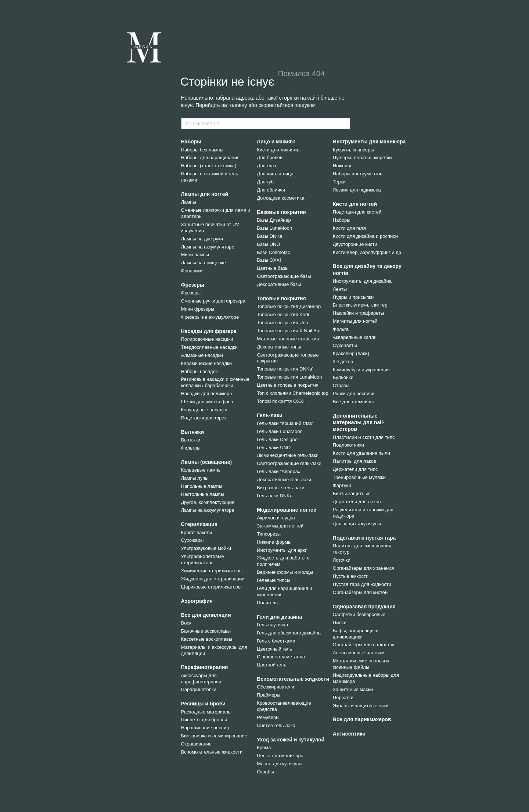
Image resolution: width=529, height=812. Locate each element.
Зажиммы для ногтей (280, 526)
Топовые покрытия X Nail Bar (289, 331)
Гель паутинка (272, 625)
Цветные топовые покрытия (288, 385)
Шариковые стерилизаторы (211, 587)
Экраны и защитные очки (361, 706)
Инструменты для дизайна (362, 281)
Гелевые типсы (274, 580)
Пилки (340, 623)
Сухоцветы (345, 345)
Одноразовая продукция (364, 607)
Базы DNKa (269, 236)
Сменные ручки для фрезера (213, 301)
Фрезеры (193, 285)
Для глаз (266, 166)
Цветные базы (273, 268)
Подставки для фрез (204, 418)
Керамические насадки (206, 363)
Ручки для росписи (354, 394)
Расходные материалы (206, 712)
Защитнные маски (353, 689)
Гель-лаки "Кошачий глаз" (285, 423)
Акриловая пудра (276, 518)
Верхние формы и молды (285, 572)
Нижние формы (274, 542)
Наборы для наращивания (210, 158)
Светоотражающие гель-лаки (289, 463)
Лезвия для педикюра (357, 190)
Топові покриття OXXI (281, 401)
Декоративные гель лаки (284, 480)
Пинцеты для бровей (204, 720)
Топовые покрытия (281, 298)
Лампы (189, 202)
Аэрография (197, 601)
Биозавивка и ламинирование (214, 736)
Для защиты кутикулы (357, 524)
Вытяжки (193, 432)
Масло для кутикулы (280, 764)
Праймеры (269, 695)
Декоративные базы (279, 284)
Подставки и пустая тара (364, 538)
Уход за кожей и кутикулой (291, 740)
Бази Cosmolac (273, 252)
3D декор (343, 362)
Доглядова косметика (280, 198)
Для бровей (270, 158)
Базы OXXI (269, 260)
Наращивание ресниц (205, 728)
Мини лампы (195, 255)
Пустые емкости (351, 576)
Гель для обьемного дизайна (289, 633)
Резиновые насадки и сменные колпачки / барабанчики (215, 382)
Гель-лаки (269, 415)
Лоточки (342, 560)
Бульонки (343, 377)
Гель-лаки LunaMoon (280, 431)
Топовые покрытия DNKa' (285, 369)
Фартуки (342, 485)
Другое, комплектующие (208, 502)
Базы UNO (268, 244)
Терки (339, 182)
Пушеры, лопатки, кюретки (362, 158)
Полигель (267, 603)
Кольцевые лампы (201, 470)
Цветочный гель (274, 649)
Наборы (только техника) (209, 166)
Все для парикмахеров (362, 719)
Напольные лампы (202, 486)
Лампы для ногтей (205, 194)
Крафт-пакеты (197, 532)
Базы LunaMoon (274, 228)
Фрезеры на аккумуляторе (210, 317)
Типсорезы (269, 534)
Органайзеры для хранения (364, 568)
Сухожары (192, 540)
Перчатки (343, 697)
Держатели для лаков (357, 502)
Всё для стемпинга (354, 402)
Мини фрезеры (198, 309)
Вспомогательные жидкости (212, 752)
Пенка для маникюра (280, 756)
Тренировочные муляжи (359, 477)
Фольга (341, 329)
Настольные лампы (203, 494)
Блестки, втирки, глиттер (360, 305)
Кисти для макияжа (278, 150)
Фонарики (192, 271)
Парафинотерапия (205, 667)
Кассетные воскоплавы (207, 639)
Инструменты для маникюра (369, 142)
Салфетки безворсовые (359, 614)
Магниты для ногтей (355, 321)
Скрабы (265, 772)
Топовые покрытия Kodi (283, 314)
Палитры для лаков (355, 461)
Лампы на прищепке (204, 263)
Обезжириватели (276, 687)
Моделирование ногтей (287, 510)
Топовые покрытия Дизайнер (289, 306)
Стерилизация (199, 524)
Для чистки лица (275, 174)
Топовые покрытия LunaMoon (289, 377)
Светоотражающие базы (284, 276)
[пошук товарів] (344, 124)
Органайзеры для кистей (360, 592)
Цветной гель (271, 665)
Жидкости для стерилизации (213, 579)
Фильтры (191, 448)
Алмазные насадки (202, 355)
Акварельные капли (355, 337)
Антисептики (349, 734)
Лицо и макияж (276, 142)
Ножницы (343, 166)
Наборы (191, 142)
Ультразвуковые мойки (206, 548)
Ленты (340, 289)
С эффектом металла (281, 657)
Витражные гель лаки (280, 488)
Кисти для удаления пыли (361, 453)
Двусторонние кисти (355, 244)
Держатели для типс (355, 469)
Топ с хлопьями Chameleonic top (293, 393)
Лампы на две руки (202, 239)
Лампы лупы (195, 478)
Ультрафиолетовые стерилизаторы (203, 559)
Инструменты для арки (282, 550)
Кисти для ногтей (355, 204)
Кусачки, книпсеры (353, 150)
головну (238, 105)
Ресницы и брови (203, 704)
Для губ (265, 182)
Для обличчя (271, 190)
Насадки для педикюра (207, 394)
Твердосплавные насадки (209, 347)
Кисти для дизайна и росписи (365, 236)
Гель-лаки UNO (274, 448)
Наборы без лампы (202, 150)
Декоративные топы (279, 347)
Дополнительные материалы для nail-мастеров (359, 422)
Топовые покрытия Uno (283, 323)
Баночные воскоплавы (206, 631)
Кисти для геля (349, 228)
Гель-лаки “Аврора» (279, 471)
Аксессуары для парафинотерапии (201, 679)
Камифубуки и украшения (361, 370)
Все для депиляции (206, 615)
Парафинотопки (199, 689)
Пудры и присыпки (353, 297)
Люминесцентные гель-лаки (288, 455)
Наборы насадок (199, 371)
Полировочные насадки (207, 339)
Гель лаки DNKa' (275, 496)
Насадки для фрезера (209, 331)
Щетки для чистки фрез (207, 402)
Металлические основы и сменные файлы (361, 664)
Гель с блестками (276, 641)
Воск (186, 623)
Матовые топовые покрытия (288, 339)
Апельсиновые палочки (359, 653)
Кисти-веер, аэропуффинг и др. (368, 252)
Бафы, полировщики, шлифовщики (356, 634)
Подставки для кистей (357, 212)
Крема (264, 747)
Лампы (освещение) (207, 462)
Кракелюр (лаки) (351, 353)
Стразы (341, 385)
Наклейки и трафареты (359, 313)
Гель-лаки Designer (278, 439)
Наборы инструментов (358, 174)
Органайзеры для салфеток (364, 645)
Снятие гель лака (276, 725)
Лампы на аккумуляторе (208, 247)
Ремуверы (268, 717)
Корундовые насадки (204, 410)
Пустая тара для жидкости (362, 584)
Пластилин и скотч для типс (364, 437)
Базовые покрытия (281, 212)
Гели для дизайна (279, 617)
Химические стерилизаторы (212, 571)
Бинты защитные (352, 493)
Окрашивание (197, 744)
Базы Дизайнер (274, 220)
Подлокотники (348, 445)
